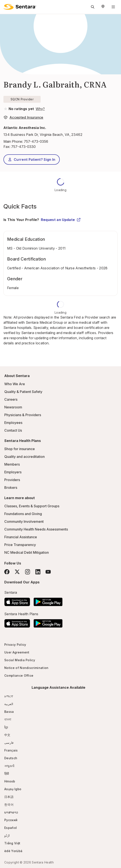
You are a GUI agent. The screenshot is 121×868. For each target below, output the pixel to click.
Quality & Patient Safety (23, 392)
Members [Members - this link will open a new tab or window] (12, 464)
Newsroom (13, 407)
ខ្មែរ (6, 727)
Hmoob (10, 781)
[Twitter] (17, 572)
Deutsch (11, 758)
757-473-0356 (36, 141)
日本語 (9, 797)
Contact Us (13, 430)
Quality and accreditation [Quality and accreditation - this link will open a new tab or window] (25, 457)
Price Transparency (20, 545)
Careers (11, 399)
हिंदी (7, 774)
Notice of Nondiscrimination (26, 668)
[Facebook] (7, 572)
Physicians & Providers (23, 415)
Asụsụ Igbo (13, 789)
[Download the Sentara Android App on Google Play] (48, 601)
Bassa (9, 712)
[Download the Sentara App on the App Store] (17, 601)
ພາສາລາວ (11, 812)
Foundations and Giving (23, 514)
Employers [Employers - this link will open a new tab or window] (13, 472)
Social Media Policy (20, 660)
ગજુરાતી (9, 766)
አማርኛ (9, 696)
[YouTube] (48, 572)
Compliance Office (19, 676)
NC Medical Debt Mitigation (27, 552)
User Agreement (17, 652)
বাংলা (8, 719)
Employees (13, 423)
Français (11, 750)
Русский (11, 820)
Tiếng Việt (12, 843)
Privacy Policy (15, 645)
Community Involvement (24, 521)
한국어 (9, 804)
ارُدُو (7, 835)
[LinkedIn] (38, 572)
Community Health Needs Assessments (36, 529)
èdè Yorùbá (13, 851)
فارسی (9, 743)
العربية (9, 704)
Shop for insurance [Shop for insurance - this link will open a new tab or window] (20, 449)
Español (11, 828)
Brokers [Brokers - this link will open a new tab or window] (11, 488)
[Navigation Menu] (113, 7)
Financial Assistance (21, 537)
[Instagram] (28, 572)
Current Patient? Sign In (32, 159)
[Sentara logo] (20, 7)
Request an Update (61, 220)
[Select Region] (103, 7)
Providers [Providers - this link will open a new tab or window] (12, 480)
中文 (7, 735)
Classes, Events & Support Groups (32, 506)
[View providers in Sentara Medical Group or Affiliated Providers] (40, 109)
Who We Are (15, 384)
